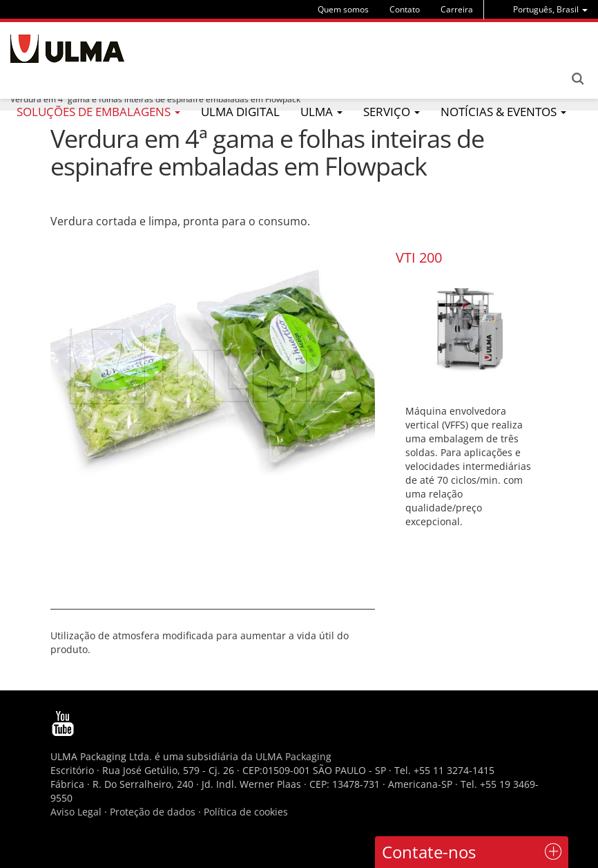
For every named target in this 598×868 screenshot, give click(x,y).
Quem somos (343, 9)
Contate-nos (429, 852)
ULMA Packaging (293, 756)
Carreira (457, 9)
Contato (405, 9)
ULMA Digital (240, 112)
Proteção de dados (154, 812)
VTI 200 (419, 257)
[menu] (550, 9)
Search (577, 79)
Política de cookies (246, 812)
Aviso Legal (76, 812)
